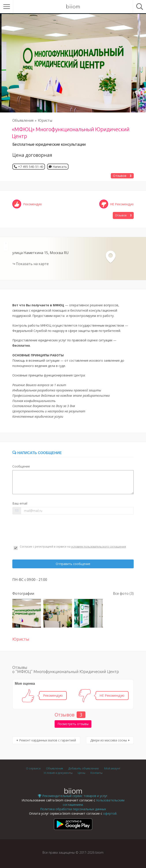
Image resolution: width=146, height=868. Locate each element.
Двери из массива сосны (109, 740)
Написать (58, 167)
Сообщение (21, 466)
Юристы (45, 120)
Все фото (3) (123, 593)
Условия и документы (58, 773)
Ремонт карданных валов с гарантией (48, 740)
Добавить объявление (84, 768)
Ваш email (20, 503)
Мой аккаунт (112, 768)
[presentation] (46, 530)
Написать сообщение (37, 453)
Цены (81, 773)
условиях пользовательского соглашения (99, 547)
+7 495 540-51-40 (31, 167)
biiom (73, 7)
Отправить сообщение (73, 564)
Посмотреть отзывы (73, 724)
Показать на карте (32, 264)
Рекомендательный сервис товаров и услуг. (73, 796)
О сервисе (33, 768)
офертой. (110, 813)
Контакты (96, 773)
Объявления (23, 120)
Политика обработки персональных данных (73, 809)
